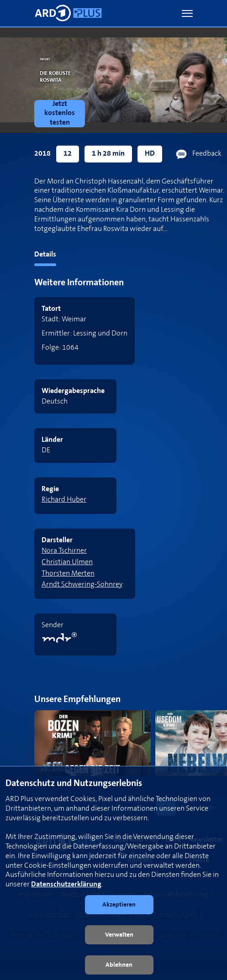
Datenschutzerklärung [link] (66, 884)
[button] (187, 13)
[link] (61, 114)
